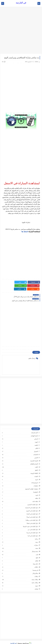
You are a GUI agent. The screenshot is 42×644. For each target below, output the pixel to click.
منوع (37, 582)
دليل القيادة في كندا (33, 532)
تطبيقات (36, 482)
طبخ (37, 554)
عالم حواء (35, 561)
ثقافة (37, 495)
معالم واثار (35, 570)
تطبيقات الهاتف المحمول (31, 486)
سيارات (36, 542)
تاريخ (37, 476)
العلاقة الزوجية (34, 470)
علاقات (36, 564)
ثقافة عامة (35, 498)
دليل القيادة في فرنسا (32, 529)
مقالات (36, 573)
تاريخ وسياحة (35, 479)
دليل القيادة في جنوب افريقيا (30, 523)
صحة (37, 545)
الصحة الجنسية (34, 457)
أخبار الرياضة (35, 429)
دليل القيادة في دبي (33, 526)
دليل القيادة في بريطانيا (32, 517)
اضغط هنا (25, 232)
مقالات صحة (35, 576)
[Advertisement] (21, 31)
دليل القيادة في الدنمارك (31, 504)
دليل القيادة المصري (33, 501)
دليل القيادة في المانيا (32, 511)
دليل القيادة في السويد (32, 507)
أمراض (36, 436)
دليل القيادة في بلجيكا (32, 520)
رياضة (36, 536)
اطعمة (36, 442)
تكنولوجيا (36, 489)
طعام (37, 557)
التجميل (36, 448)
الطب (36, 464)
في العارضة (21, 3)
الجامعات (36, 451)
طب (37, 551)
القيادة (36, 473)
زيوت (36, 539)
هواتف (36, 586)
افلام (37, 445)
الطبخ (36, 467)
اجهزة (36, 439)
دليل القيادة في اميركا (32, 514)
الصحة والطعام (34, 461)
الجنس (36, 454)
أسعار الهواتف (34, 432)
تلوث (37, 492)
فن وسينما (35, 567)
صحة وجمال (35, 548)
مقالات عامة (35, 579)
